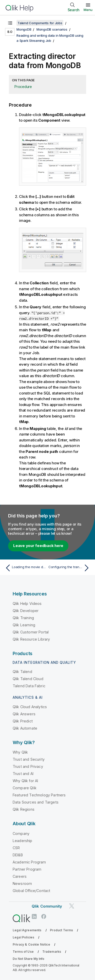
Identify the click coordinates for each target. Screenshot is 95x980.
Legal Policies (23, 937)
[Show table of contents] (10, 23)
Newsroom (22, 883)
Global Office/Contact (31, 891)
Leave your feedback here (38, 546)
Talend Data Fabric (29, 686)
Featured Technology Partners (39, 795)
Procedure (23, 87)
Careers (20, 876)
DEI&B (18, 855)
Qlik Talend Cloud (28, 679)
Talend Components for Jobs (40, 23)
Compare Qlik (25, 788)
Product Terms (61, 930)
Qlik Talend (22, 672)
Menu (88, 10)
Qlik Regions (24, 809)
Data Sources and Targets (36, 802)
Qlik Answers (24, 714)
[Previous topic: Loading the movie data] (25, 568)
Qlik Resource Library (31, 639)
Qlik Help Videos (27, 603)
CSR (16, 848)
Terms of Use (23, 952)
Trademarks (52, 952)
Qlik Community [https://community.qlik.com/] (47, 906)
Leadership (23, 841)
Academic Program (29, 862)
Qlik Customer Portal (31, 632)
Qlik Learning (24, 625)
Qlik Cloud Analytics (30, 707)
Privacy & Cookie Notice (31, 944)
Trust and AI (23, 774)
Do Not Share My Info (29, 959)
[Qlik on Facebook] (44, 916)
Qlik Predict (23, 721)
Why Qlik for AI (25, 781)
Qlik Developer (26, 611)
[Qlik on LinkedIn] (34, 916)
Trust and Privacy (28, 766)
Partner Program (27, 869)
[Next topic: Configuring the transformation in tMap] (70, 568)
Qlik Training (23, 618)
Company (21, 833)
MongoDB (24, 29)
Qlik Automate (25, 728)
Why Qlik (20, 752)
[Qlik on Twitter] (72, 906)
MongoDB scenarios (52, 29)
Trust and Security (29, 759)
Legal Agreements (27, 930)
